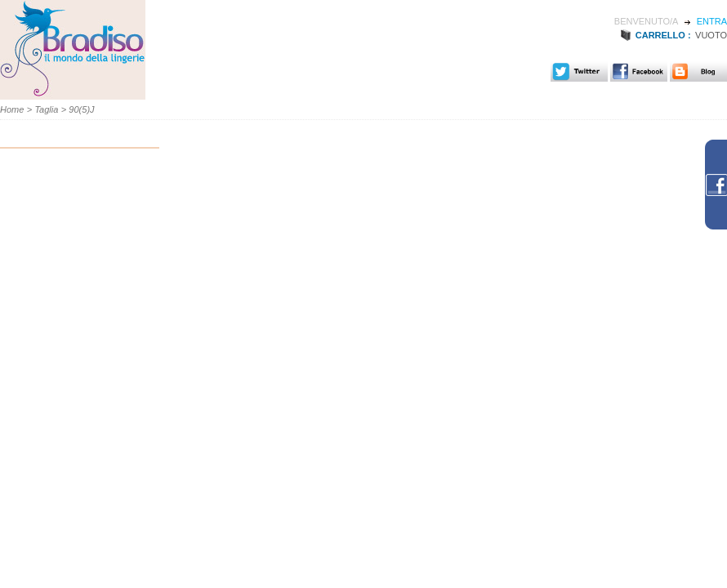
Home (12, 109)
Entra (712, 21)
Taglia (46, 109)
